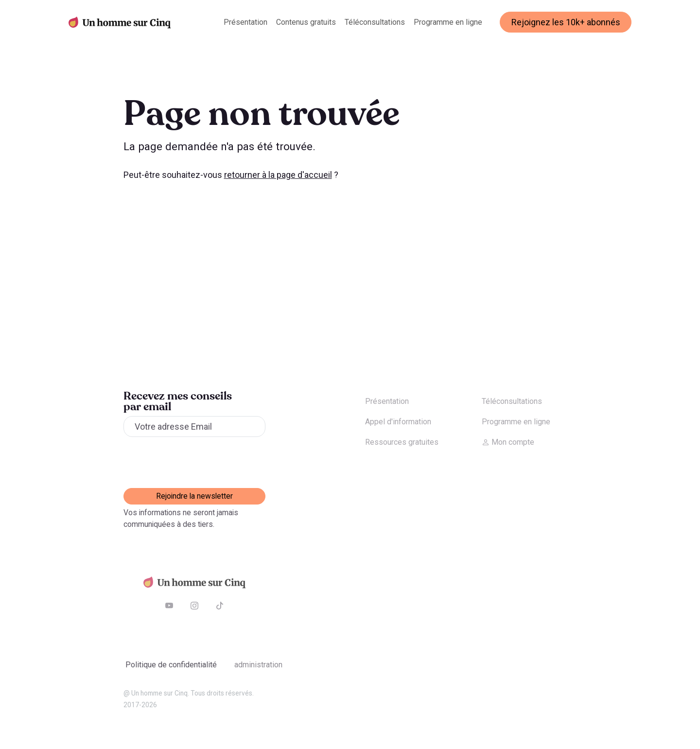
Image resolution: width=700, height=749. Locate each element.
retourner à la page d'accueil (278, 175)
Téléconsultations (375, 22)
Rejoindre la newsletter (194, 496)
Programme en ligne (448, 22)
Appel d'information (398, 422)
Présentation (245, 22)
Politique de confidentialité (171, 665)
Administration (258, 665)
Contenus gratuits (306, 22)
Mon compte (508, 442)
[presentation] (197, 462)
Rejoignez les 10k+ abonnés (566, 22)
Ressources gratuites (402, 442)
